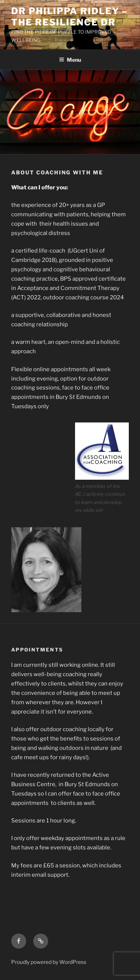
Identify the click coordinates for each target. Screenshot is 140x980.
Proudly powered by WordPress (49, 962)
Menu (70, 60)
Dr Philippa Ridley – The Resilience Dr (69, 17)
